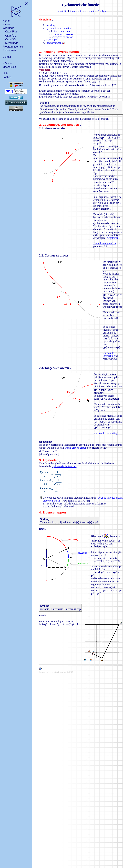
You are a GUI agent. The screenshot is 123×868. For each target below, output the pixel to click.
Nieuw (6, 24)
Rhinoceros (9, 50)
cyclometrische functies (64, 466)
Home (6, 21)
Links (6, 74)
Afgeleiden (51, 40)
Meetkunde (12, 43)
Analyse (102, 11)
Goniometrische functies (83, 11)
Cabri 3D (10, 39)
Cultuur (7, 57)
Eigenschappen (54, 43)
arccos (75, 448)
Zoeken (7, 77)
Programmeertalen (14, 47)
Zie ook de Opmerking (105, 243)
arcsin (68, 448)
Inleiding (50, 25)
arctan (83, 448)
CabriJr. (11, 35)
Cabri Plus (11, 32)
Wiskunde (8, 28)
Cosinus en (63, 34)
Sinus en (62, 31)
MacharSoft (9, 67)
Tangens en (63, 37)
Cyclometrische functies (58, 28)
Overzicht (61, 11)
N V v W (7, 63)
